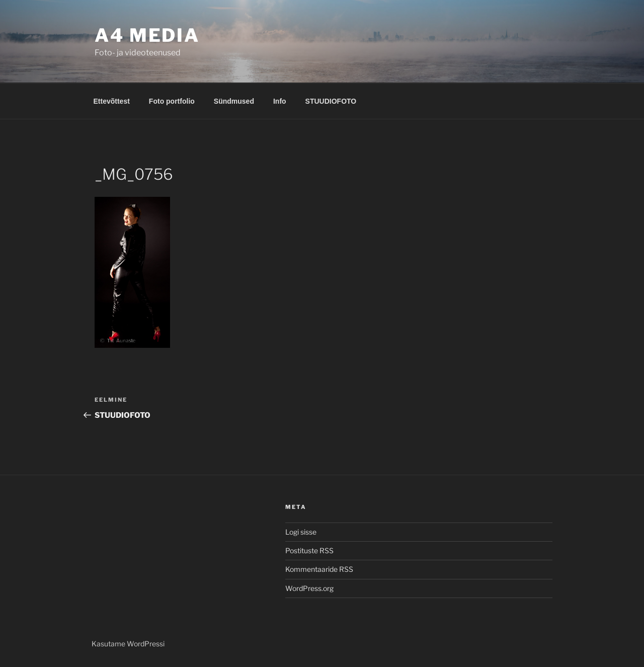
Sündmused (234, 101)
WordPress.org (309, 588)
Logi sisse (301, 532)
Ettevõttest (112, 101)
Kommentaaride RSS (319, 569)
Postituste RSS (309, 550)
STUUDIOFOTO (331, 101)
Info (280, 101)
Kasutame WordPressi (128, 644)
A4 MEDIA (147, 35)
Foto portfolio (172, 101)
